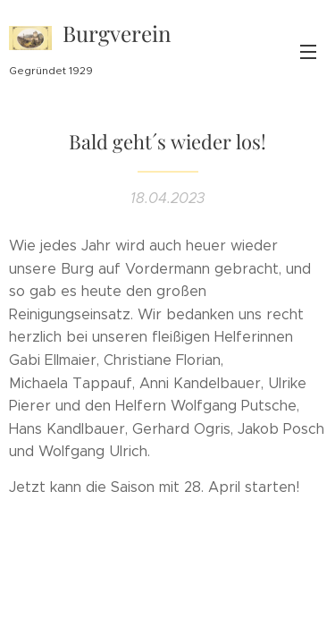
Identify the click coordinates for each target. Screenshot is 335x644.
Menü (308, 52)
